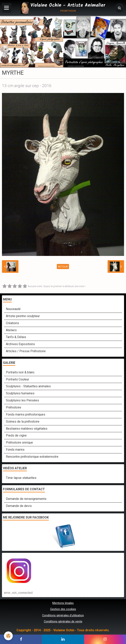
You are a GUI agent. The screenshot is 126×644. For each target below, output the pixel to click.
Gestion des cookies (63, 609)
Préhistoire (14, 407)
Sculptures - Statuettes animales (28, 386)
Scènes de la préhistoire (23, 422)
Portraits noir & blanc (20, 372)
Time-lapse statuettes (21, 478)
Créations (12, 323)
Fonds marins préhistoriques (26, 414)
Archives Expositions (20, 344)
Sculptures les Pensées (22, 400)
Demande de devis (19, 506)
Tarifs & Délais (16, 337)
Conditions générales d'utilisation (63, 615)
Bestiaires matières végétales (27, 429)
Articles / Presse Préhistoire (26, 351)
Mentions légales (63, 603)
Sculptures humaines (20, 393)
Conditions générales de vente (63, 622)
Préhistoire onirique (19, 443)
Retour (63, 267)
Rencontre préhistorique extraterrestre (32, 457)
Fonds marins (15, 450)
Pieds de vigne (16, 435)
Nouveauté (13, 309)
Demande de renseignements (26, 499)
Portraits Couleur (17, 379)
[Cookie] (8, 636)
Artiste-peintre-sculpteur (23, 316)
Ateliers (11, 330)
